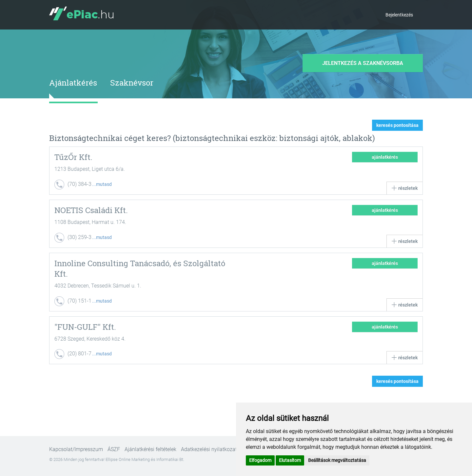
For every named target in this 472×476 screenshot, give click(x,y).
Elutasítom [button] (290, 460)
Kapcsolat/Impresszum (76, 449)
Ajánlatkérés (73, 83)
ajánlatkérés (385, 157)
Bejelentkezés (399, 15)
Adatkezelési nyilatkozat (209, 449)
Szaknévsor (132, 83)
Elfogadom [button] (260, 460)
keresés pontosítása (397, 125)
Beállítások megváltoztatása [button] (337, 460)
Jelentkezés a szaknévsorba (363, 63)
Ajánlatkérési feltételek (150, 449)
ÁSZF (114, 449)
